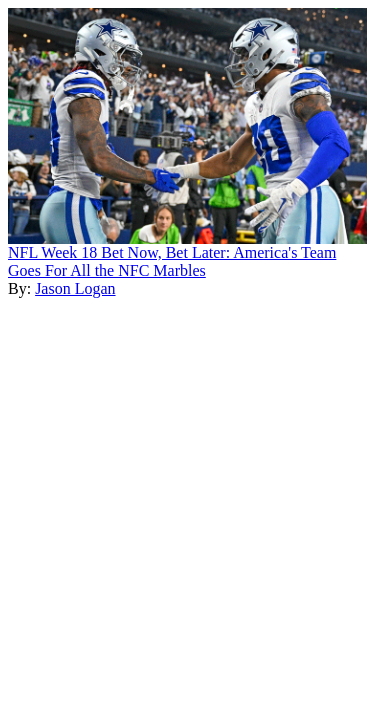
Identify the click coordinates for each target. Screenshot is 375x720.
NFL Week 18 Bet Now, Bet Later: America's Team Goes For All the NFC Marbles (172, 261)
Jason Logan (75, 288)
